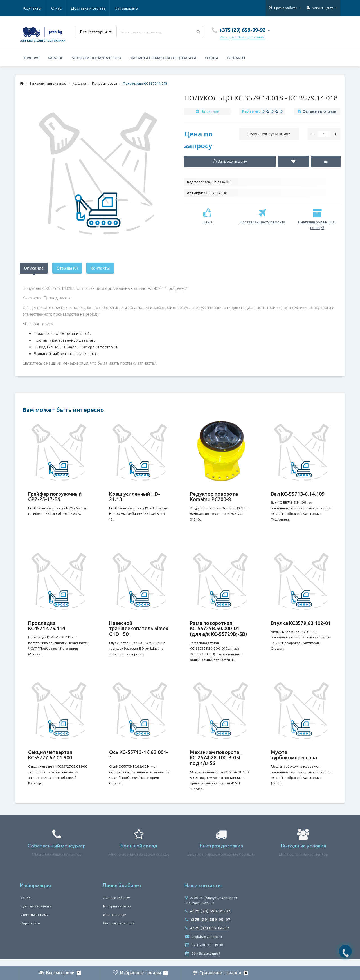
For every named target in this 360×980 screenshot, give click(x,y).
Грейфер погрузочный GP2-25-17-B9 (55, 497)
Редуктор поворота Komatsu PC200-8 (214, 497)
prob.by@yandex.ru (204, 943)
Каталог (55, 58)
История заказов (117, 913)
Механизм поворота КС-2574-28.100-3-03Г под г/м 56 (216, 763)
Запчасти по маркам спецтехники (163, 58)
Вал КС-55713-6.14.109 (298, 494)
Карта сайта (30, 930)
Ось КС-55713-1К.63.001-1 (139, 760)
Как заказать (100, 8)
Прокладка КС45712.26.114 (47, 628)
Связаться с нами (35, 921)
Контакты (130, 8)
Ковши (211, 58)
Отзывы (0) (67, 268)
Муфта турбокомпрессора (294, 760)
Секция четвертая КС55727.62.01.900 (50, 760)
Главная (32, 58)
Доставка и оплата (61, 8)
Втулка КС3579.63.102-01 (301, 625)
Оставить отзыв (319, 111)
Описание (34, 268)
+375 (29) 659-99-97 (208, 926)
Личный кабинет (116, 905)
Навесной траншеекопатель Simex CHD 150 (139, 631)
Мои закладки (115, 921)
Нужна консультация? (269, 134)
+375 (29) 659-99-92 (208, 918)
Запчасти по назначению (96, 58)
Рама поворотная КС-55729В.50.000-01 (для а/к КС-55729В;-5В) (219, 631)
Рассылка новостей (119, 930)
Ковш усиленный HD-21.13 (135, 497)
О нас (29, 8)
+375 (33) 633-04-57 (207, 935)
